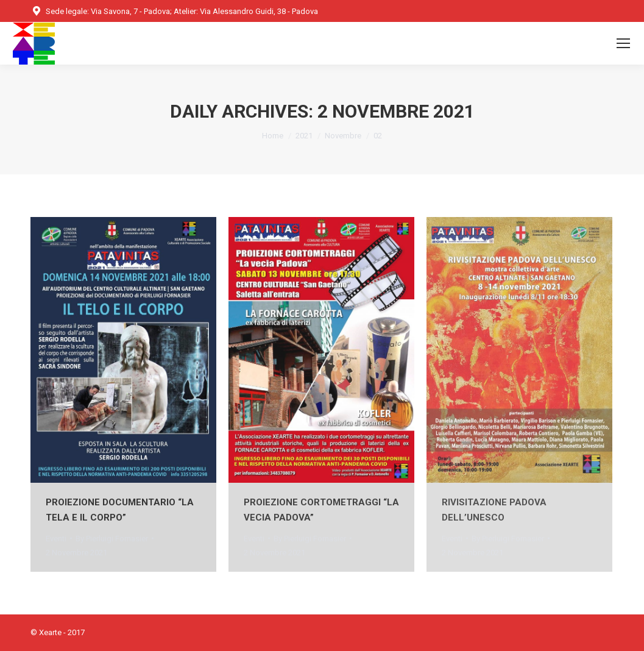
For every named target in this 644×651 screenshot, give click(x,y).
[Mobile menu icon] (623, 43)
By (112, 539)
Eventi (56, 539)
